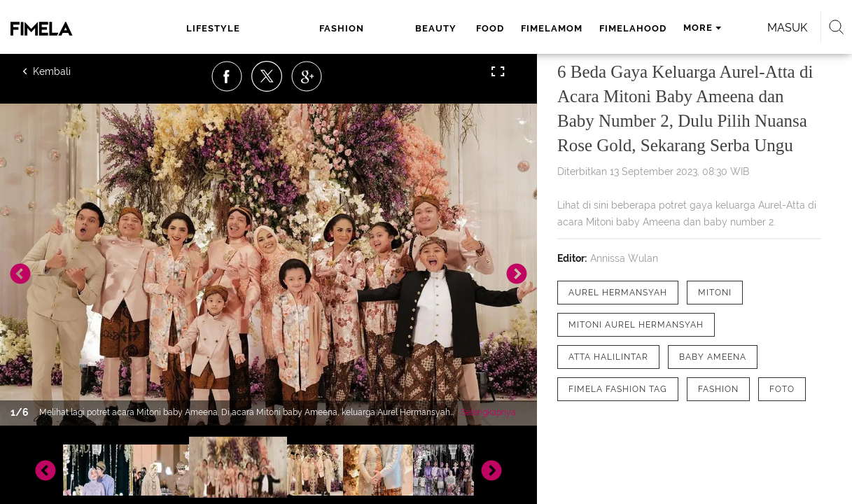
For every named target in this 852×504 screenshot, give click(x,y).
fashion (272, 28)
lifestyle (205, 28)
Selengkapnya (488, 412)
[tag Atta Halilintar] (608, 357)
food (384, 28)
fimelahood (526, 28)
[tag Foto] (782, 389)
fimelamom (445, 28)
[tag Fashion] (718, 389)
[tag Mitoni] (715, 293)
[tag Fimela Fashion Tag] (618, 389)
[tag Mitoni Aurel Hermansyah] (636, 325)
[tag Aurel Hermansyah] (618, 293)
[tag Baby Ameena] (713, 357)
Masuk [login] (747, 28)
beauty (332, 28)
